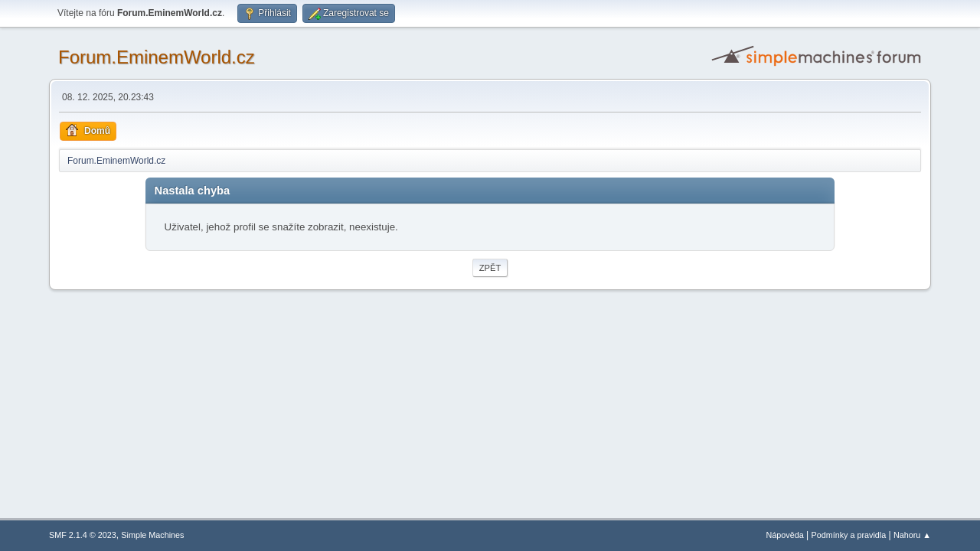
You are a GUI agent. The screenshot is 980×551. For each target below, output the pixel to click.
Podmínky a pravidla (849, 535)
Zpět (490, 268)
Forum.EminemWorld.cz (157, 57)
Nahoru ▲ (912, 535)
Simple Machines (152, 535)
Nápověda (785, 535)
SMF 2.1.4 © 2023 (83, 535)
